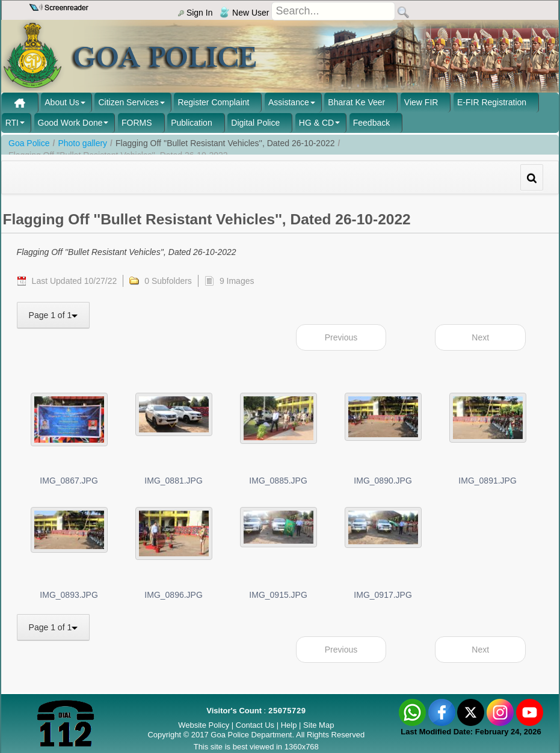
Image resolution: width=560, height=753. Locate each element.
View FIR (421, 102)
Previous (341, 337)
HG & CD (316, 123)
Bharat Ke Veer (356, 102)
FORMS (137, 123)
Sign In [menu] (195, 13)
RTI (12, 123)
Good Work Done (70, 123)
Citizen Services (128, 102)
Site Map (318, 725)
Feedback (371, 123)
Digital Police (255, 123)
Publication (192, 123)
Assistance (289, 102)
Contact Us (255, 725)
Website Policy (204, 725)
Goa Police (29, 143)
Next (480, 337)
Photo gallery (82, 143)
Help (290, 725)
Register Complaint (213, 102)
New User (244, 13)
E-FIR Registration (492, 102)
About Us (62, 102)
